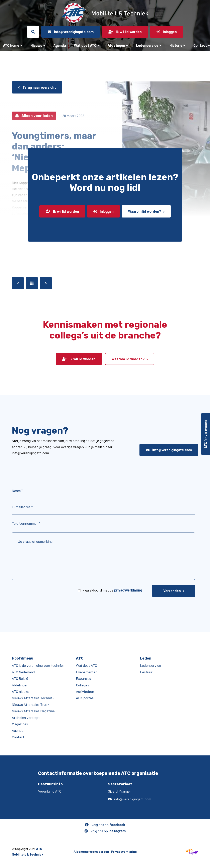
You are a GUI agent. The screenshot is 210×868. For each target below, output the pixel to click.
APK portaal (85, 698)
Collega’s (82, 685)
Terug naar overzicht (37, 87)
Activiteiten (85, 691)
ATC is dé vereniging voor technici (38, 665)
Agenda (60, 45)
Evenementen (87, 672)
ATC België (20, 678)
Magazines (20, 724)
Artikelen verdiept (26, 718)
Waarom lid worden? (145, 211)
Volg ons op (105, 825)
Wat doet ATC (85, 45)
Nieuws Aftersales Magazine (33, 711)
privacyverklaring (128, 590)
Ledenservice (147, 45)
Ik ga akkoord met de (112, 590)
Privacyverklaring (124, 851)
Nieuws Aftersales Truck (31, 704)
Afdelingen (116, 45)
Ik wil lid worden (62, 211)
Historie (176, 45)
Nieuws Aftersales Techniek (33, 698)
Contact (18, 737)
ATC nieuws (21, 691)
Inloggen (103, 211)
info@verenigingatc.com (169, 450)
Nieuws (36, 45)
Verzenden (172, 591)
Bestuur (146, 672)
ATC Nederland (23, 672)
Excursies (83, 678)
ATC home (11, 45)
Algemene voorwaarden (91, 851)
